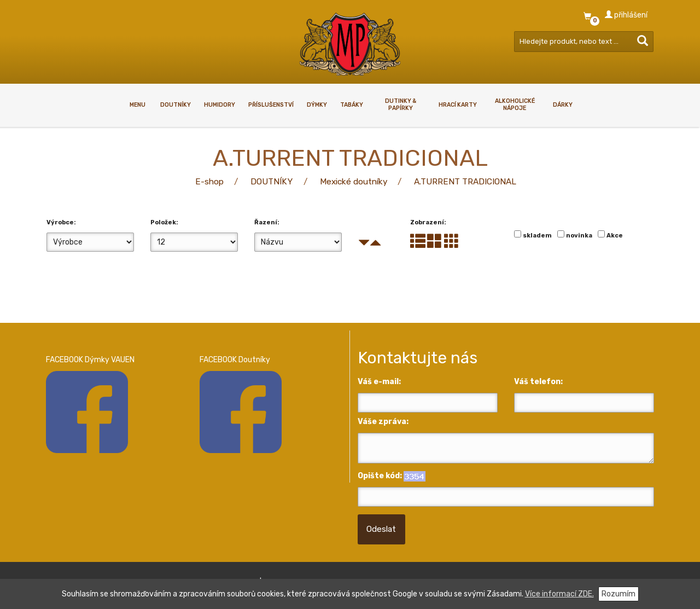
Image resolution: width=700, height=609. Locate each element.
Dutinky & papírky (401, 105)
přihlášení (626, 15)
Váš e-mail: (379, 382)
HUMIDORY (220, 105)
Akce (615, 236)
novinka (579, 236)
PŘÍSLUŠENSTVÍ (271, 105)
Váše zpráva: (383, 422)
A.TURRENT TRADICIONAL (465, 182)
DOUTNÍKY (176, 105)
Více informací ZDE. (559, 594)
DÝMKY (317, 105)
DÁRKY (563, 105)
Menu (138, 105)
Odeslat (381, 529)
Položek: (164, 222)
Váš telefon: (538, 382)
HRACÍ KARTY (458, 105)
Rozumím (619, 594)
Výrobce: (61, 222)
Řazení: (267, 222)
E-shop (209, 182)
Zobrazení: (428, 222)
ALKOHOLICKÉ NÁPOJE (515, 105)
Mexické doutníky (354, 182)
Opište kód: (380, 476)
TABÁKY (352, 105)
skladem (537, 236)
